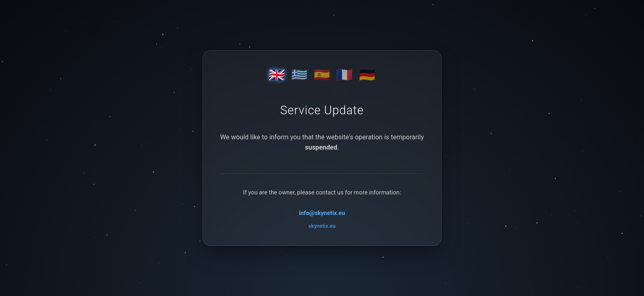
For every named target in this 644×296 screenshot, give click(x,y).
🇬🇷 (299, 75)
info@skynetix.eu (322, 213)
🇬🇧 (277, 75)
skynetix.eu (322, 226)
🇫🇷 (345, 75)
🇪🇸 (322, 75)
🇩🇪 (367, 75)
